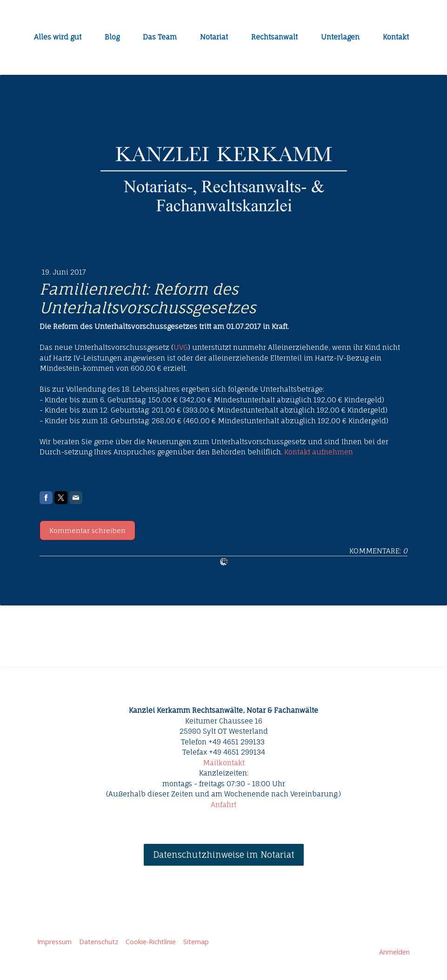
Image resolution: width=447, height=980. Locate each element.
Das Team (160, 37)
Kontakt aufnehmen (319, 452)
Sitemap (196, 942)
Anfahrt (223, 805)
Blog (112, 37)
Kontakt (396, 37)
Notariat (214, 37)
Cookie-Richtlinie (151, 942)
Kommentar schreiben (87, 530)
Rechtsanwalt (274, 37)
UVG (181, 347)
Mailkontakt (224, 763)
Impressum (54, 942)
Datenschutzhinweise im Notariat (224, 855)
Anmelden (394, 952)
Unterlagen (340, 37)
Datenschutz (99, 942)
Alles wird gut (58, 37)
